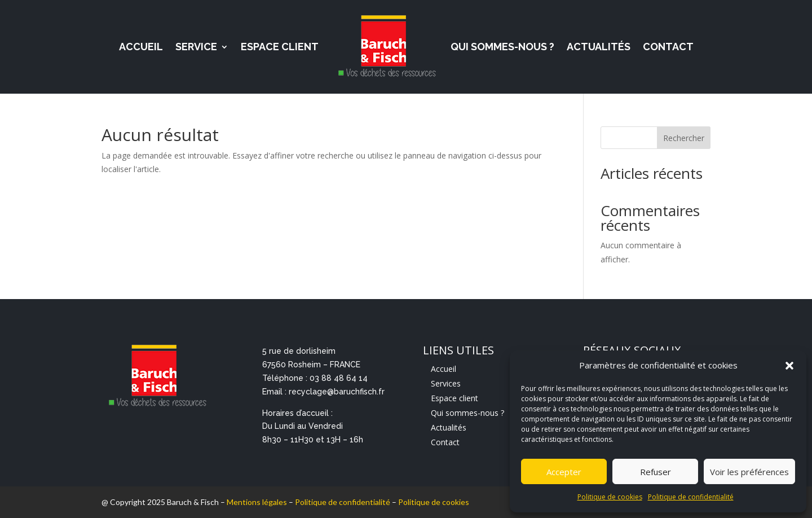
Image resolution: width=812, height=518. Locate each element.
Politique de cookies (610, 497)
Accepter (564, 472)
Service (196, 47)
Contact (668, 47)
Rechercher (684, 138)
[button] (789, 366)
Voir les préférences (749, 472)
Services (446, 383)
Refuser (656, 472)
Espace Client (280, 47)
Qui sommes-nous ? (502, 47)
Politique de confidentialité (691, 497)
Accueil (141, 47)
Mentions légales (257, 502)
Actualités (599, 47)
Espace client (454, 398)
